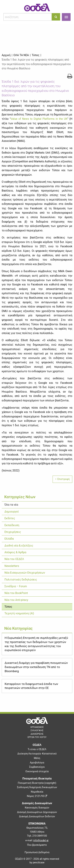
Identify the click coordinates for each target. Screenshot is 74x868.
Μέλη (37, 758)
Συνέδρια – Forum (16, 586)
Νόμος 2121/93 (37, 796)
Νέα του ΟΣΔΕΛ (14, 559)
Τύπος (8, 607)
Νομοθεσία (37, 792)
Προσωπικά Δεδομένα (37, 852)
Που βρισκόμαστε (37, 845)
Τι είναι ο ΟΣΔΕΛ (37, 749)
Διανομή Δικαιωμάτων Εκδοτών (37, 816)
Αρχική (6, 55)
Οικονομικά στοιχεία (37, 771)
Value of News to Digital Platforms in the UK (39, 119)
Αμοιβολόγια (37, 763)
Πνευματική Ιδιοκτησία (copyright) (37, 783)
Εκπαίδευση (12, 525)
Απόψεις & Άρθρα (15, 552)
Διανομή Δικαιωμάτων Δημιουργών (37, 812)
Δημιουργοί (12, 512)
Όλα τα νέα (11, 505)
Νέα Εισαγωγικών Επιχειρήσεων (25, 573)
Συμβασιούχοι (37, 767)
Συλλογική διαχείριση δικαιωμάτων (37, 787)
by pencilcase (37, 863)
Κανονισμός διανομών (37, 808)
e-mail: (37, 840)
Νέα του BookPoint (16, 593)
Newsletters (12, 566)
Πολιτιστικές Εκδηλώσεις (21, 580)
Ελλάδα (9, 539)
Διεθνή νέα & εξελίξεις (19, 546)
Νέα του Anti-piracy (16, 600)
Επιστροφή (63, 479)
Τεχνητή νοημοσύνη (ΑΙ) (19, 613)
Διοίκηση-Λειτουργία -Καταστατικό (37, 754)
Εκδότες (10, 518)
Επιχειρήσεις (13, 532)
